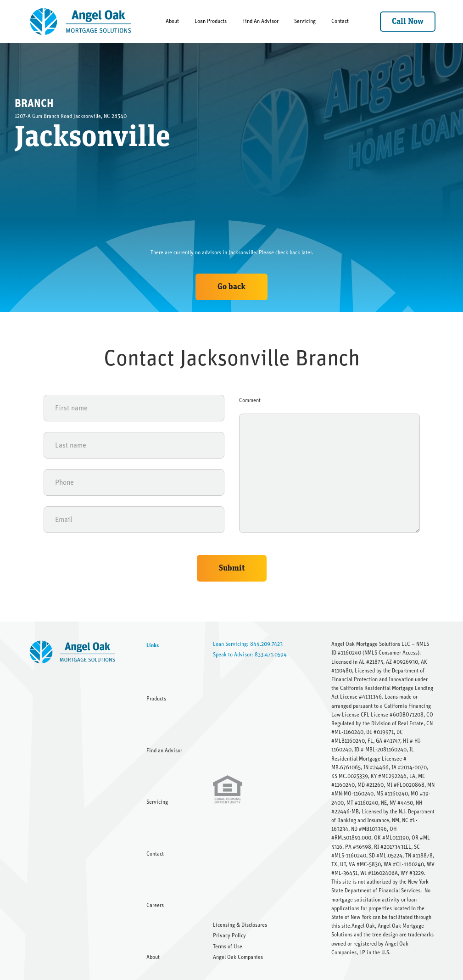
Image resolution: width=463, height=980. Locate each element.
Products (156, 699)
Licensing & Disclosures (240, 925)
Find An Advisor (260, 21)
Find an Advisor (164, 750)
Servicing (305, 21)
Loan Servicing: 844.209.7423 (248, 644)
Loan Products (211, 21)
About (172, 21)
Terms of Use (228, 946)
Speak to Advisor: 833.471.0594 (250, 655)
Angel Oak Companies (238, 957)
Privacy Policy (229, 935)
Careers (155, 905)
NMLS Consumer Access (391, 653)
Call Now (408, 22)
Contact (340, 21)
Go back (231, 287)
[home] (81, 22)
